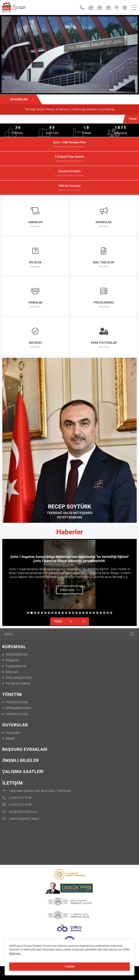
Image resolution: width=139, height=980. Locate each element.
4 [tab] (38, 613)
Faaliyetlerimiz (16, 666)
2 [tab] (32, 613)
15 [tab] (77, 613)
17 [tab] (83, 613)
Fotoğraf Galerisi (18, 683)
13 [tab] (70, 613)
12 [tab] (66, 613)
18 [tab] (87, 613)
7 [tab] (49, 613)
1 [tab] (28, 613)
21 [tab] (97, 613)
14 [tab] (73, 613)
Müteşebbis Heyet (19, 708)
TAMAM (69, 967)
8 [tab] (52, 613)
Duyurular (13, 733)
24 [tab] (108, 613)
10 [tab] (59, 613)
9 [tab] (56, 613)
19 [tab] (90, 613)
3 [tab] (35, 613)
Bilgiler (10, 738)
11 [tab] (63, 613)
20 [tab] (94, 613)
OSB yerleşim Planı (19, 678)
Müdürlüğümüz (17, 654)
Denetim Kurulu (17, 714)
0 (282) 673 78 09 (17, 805)
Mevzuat (12, 672)
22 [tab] (101, 613)
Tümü (58, 621)
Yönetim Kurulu (17, 702)
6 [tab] (45, 613)
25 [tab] (111, 613)
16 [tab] (80, 613)
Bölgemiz (12, 660)
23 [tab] (104, 613)
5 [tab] (42, 613)
